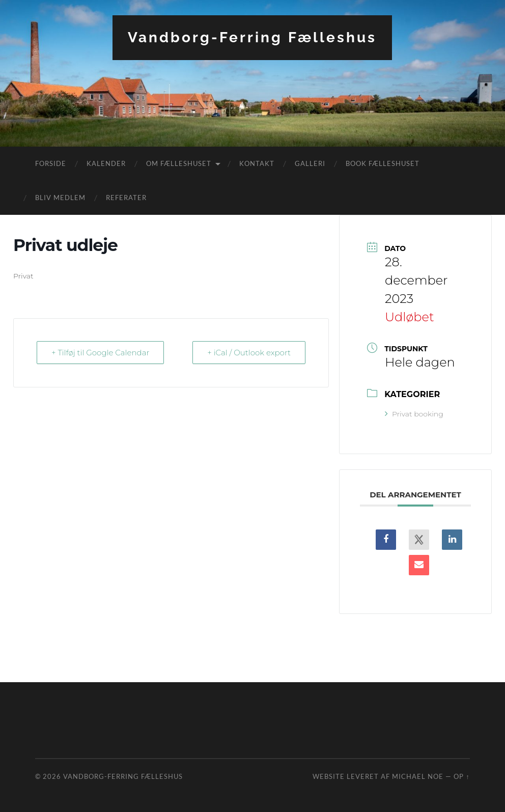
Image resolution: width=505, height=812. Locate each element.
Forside (51, 163)
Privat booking (414, 414)
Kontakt (257, 163)
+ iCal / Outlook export (249, 353)
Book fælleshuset (383, 163)
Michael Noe (418, 776)
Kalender (106, 163)
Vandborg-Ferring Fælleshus (252, 37)
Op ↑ (461, 776)
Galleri (310, 163)
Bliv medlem (60, 198)
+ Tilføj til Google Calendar (100, 353)
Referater (126, 198)
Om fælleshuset (179, 163)
